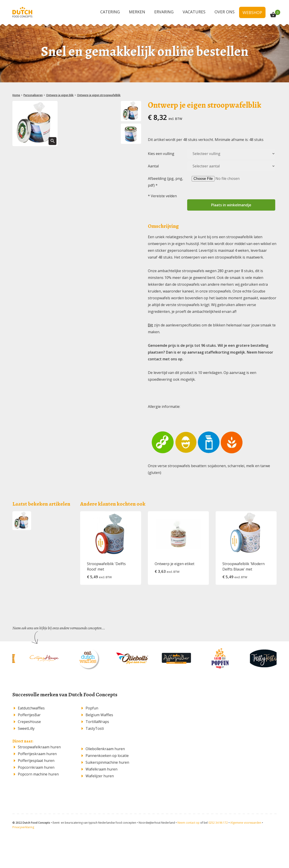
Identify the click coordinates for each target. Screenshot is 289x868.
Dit (150, 325)
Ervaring (164, 12)
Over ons (225, 12)
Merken (137, 12)
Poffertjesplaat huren (36, 761)
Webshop (252, 12)
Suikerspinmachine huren (107, 762)
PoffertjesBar (29, 715)
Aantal (153, 166)
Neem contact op (189, 823)
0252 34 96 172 (218, 823)
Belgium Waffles (99, 715)
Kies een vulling (161, 154)
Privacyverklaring (23, 827)
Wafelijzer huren (100, 776)
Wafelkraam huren (101, 769)
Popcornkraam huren (36, 767)
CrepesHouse (29, 722)
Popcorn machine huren (38, 774)
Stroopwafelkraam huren (39, 747)
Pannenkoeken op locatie (107, 756)
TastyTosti (95, 728)
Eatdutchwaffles (31, 708)
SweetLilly (26, 728)
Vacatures (194, 12)
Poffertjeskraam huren (37, 754)
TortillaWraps (97, 722)
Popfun (92, 708)
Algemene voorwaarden (246, 823)
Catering (110, 12)
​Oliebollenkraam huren (105, 749)
